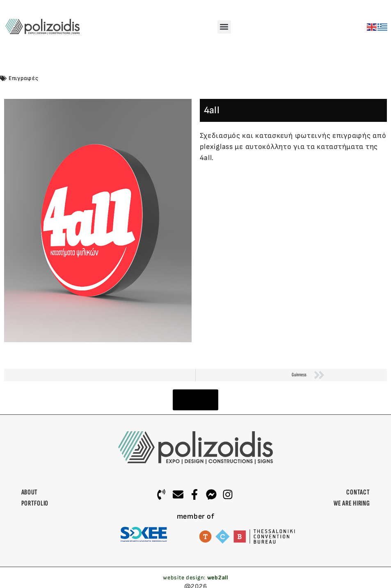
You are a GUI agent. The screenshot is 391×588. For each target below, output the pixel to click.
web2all (218, 578)
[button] (224, 27)
